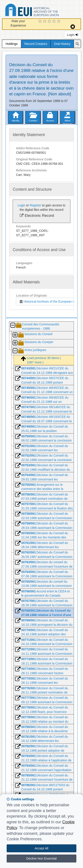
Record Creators (36, 44)
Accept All (41, 848)
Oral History (62, 44)
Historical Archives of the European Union (49, 301)
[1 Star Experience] (41, 21)
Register (35, 205)
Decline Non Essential (41, 858)
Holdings (12, 44)
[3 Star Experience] (50, 21)
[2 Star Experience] (45, 21)
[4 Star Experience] (55, 21)
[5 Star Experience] (59, 21)
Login (72, 35)
